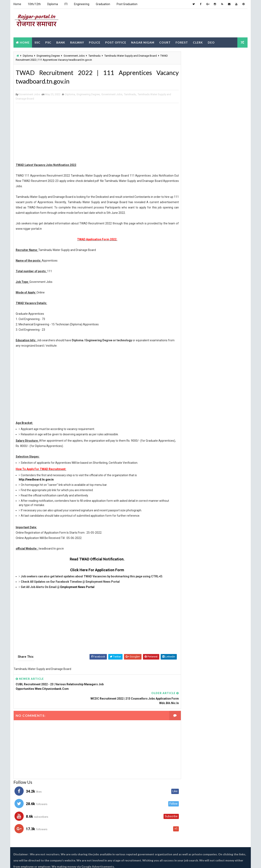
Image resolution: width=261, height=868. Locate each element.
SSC (37, 42)
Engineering (81, 4)
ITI (66, 4)
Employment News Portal (77, 587)
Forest (182, 42)
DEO (211, 42)
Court (165, 42)
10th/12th (34, 4)
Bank (61, 42)
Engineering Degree (48, 55)
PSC (48, 42)
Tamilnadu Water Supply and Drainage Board (130, 55)
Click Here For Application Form (93, 570)
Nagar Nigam (143, 42)
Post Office (116, 42)
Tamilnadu (94, 55)
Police (94, 42)
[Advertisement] (173, 22)
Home (17, 4)
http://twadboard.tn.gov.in (36, 480)
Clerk (198, 42)
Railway (77, 42)
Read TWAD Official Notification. (93, 559)
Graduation (103, 4)
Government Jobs (74, 55)
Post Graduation (127, 4)
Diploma (52, 4)
